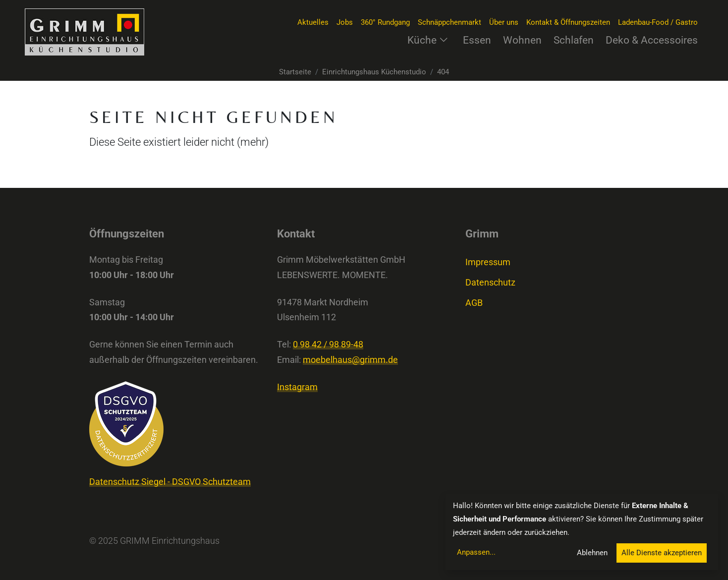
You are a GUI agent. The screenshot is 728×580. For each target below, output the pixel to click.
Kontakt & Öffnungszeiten (568, 22)
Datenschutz (490, 283)
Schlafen (574, 40)
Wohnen (522, 40)
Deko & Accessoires (652, 40)
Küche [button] (428, 40)
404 (443, 72)
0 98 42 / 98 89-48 (328, 345)
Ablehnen (592, 553)
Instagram (297, 387)
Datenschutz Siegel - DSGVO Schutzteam (170, 482)
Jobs (345, 22)
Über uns (504, 22)
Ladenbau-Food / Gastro (658, 22)
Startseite (295, 72)
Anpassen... (476, 552)
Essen (477, 40)
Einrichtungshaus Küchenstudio (374, 72)
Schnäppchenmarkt (449, 22)
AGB (474, 303)
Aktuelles (313, 22)
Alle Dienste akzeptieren (662, 553)
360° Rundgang (385, 22)
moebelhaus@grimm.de (350, 360)
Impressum (488, 262)
